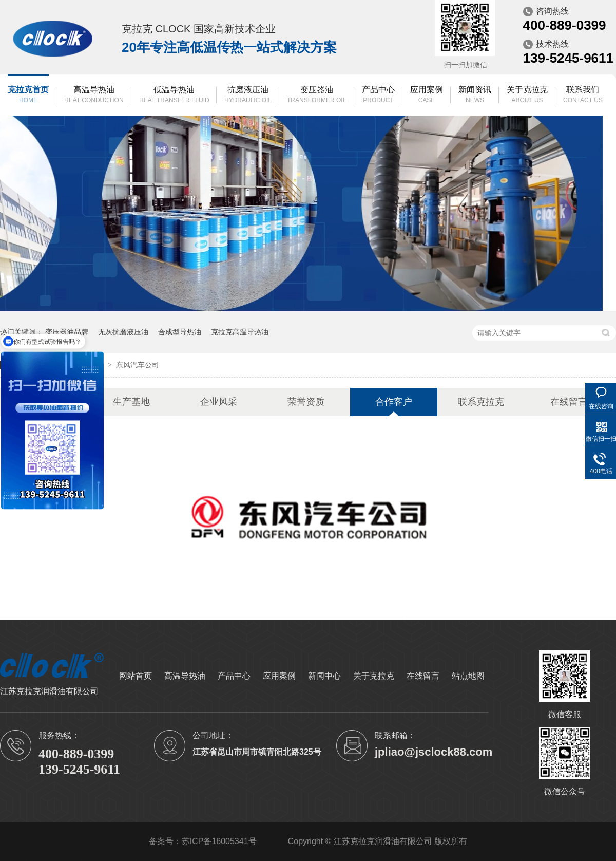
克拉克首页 (28, 95)
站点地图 (468, 676)
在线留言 (569, 402)
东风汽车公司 (138, 365)
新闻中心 (324, 676)
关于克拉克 (527, 95)
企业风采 (219, 402)
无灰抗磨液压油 (123, 332)
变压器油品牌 (67, 332)
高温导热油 (94, 95)
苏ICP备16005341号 (219, 841)
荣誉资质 (306, 402)
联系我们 (583, 95)
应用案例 (427, 95)
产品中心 (378, 95)
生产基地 (131, 402)
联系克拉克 (481, 402)
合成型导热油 (180, 332)
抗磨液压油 (248, 95)
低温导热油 (174, 95)
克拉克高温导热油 (240, 332)
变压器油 (316, 95)
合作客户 (394, 402)
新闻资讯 (475, 95)
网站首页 (136, 676)
